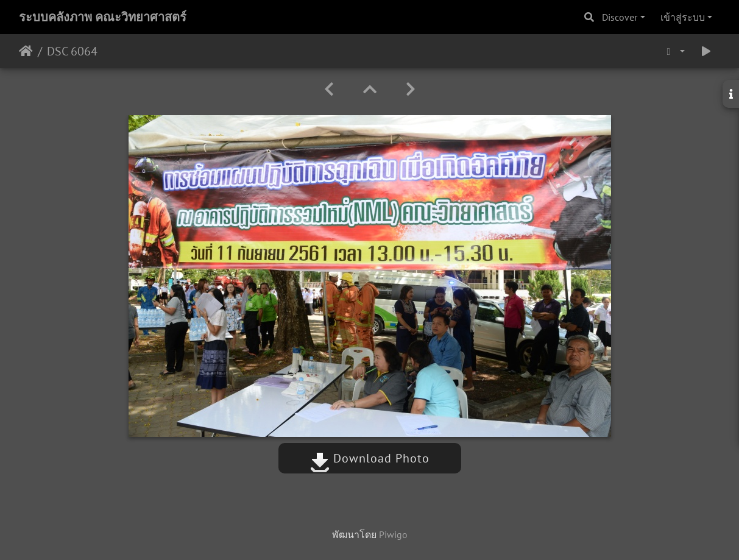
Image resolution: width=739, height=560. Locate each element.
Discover (620, 17)
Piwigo (393, 534)
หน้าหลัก (26, 51)
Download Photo (370, 458)
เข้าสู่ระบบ (683, 17)
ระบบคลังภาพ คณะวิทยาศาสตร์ (103, 17)
